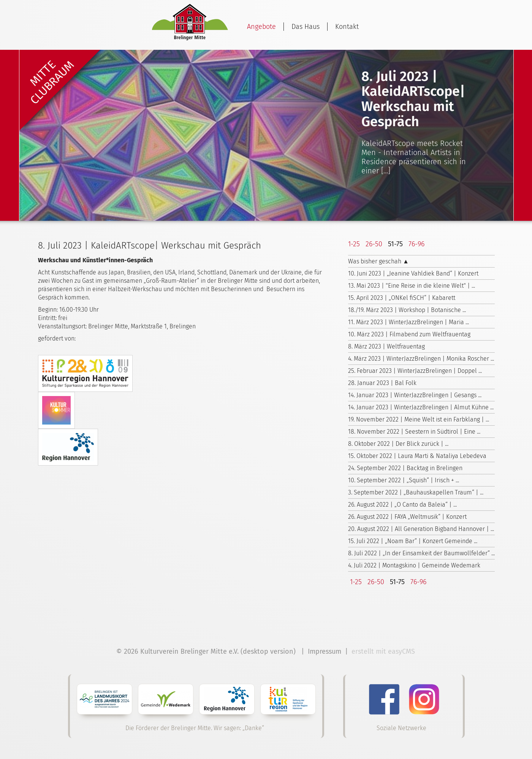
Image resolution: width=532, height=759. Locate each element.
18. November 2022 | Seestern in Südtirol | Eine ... (414, 432)
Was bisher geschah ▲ (378, 261)
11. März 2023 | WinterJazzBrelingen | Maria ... (408, 322)
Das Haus (306, 27)
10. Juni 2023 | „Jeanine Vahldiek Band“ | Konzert (413, 273)
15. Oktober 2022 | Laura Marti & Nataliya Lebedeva (417, 456)
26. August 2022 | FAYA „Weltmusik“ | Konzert (407, 517)
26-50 (374, 244)
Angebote (261, 27)
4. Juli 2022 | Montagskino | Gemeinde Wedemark (414, 565)
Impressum (325, 651)
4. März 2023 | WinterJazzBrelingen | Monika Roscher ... (421, 359)
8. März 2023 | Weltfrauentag (386, 346)
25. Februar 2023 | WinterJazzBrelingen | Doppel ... (415, 371)
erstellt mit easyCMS (384, 651)
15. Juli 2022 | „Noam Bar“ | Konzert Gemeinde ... (413, 541)
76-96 (416, 244)
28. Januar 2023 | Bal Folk (382, 383)
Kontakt (347, 27)
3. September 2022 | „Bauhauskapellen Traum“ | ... (416, 492)
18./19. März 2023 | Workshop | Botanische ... (407, 310)
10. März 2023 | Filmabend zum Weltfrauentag (409, 334)
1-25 (354, 244)
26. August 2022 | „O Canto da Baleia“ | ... (402, 505)
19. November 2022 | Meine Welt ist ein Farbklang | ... (419, 419)
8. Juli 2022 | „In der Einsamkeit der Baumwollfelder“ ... (421, 553)
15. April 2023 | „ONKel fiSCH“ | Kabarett (402, 298)
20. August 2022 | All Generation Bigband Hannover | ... (421, 529)
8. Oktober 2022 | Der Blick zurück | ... (398, 444)
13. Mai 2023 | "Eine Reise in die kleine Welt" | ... (412, 286)
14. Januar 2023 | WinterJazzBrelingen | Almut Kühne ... (421, 407)
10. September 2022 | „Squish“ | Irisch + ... (404, 480)
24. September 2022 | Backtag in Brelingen (405, 468)
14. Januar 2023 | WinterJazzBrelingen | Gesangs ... (415, 395)
